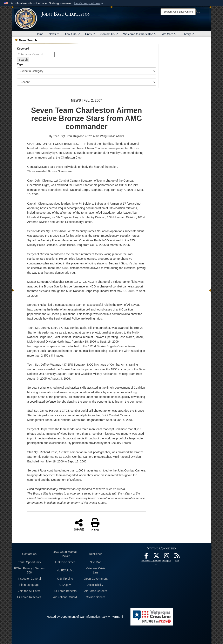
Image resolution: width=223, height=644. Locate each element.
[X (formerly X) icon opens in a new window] (156, 557)
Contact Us (109, 34)
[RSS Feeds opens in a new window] (177, 557)
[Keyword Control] (36, 54)
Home (39, 34)
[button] (89, 3)
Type (20, 64)
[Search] (178, 12)
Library (188, 34)
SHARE (79, 525)
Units (90, 34)
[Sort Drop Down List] (87, 82)
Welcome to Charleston (140, 34)
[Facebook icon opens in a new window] (146, 557)
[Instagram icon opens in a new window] (167, 557)
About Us (72, 34)
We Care (169, 34)
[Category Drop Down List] (87, 71)
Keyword (23, 49)
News (54, 34)
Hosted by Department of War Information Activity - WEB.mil (85, 617)
